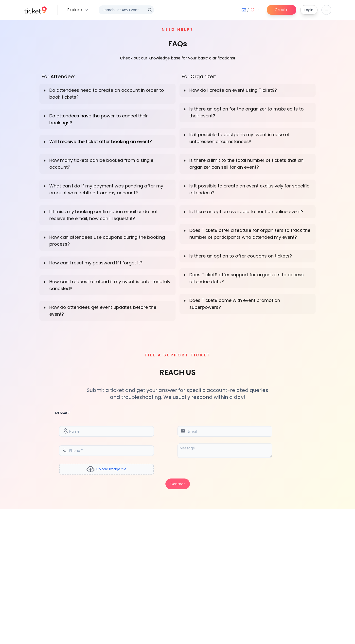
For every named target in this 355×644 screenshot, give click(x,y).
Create (282, 10)
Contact (178, 484)
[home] (35, 10)
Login (309, 10)
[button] (78, 10)
